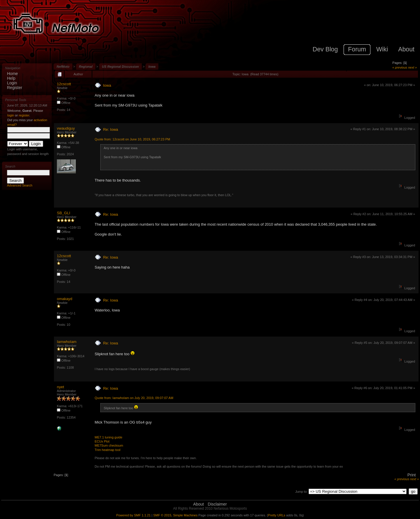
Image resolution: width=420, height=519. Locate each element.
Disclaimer (217, 504)
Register (15, 88)
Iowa (152, 67)
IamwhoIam (67, 342)
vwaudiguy (66, 128)
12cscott (64, 84)
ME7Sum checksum (109, 445)
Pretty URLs (277, 515)
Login (12, 83)
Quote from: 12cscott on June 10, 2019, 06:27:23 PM (132, 139)
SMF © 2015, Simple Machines (175, 515)
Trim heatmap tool (107, 450)
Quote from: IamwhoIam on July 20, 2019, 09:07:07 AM (134, 398)
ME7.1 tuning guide (108, 437)
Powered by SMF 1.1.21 (133, 515)
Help (11, 78)
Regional (86, 67)
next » (412, 67)
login (11, 115)
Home (12, 74)
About (198, 504)
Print (412, 475)
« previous (400, 67)
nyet (61, 387)
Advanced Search (20, 185)
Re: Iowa (110, 129)
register (24, 115)
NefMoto (63, 67)
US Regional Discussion (121, 67)
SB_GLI (64, 213)
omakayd (65, 299)
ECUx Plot (102, 441)
